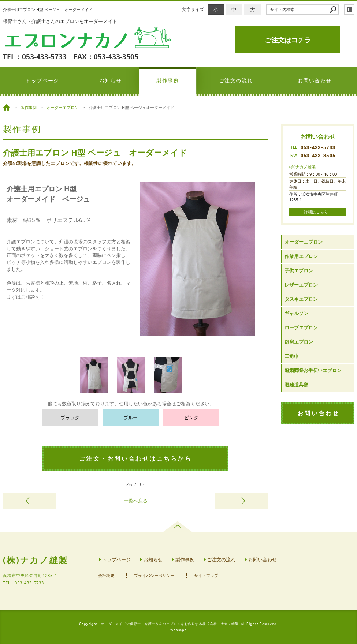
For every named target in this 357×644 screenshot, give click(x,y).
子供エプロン (299, 271)
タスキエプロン (301, 299)
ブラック (70, 418)
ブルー (131, 418)
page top (178, 527)
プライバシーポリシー (154, 576)
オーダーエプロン (304, 242)
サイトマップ (206, 576)
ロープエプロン (301, 328)
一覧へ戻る (136, 501)
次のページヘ (242, 501)
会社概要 (106, 576)
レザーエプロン (301, 285)
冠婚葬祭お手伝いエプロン (313, 370)
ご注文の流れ (236, 80)
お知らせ (111, 80)
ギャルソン (296, 313)
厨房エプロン (299, 342)
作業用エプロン (301, 256)
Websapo (178, 630)
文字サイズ (193, 9)
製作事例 (168, 80)
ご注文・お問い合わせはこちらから (135, 458)
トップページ (42, 80)
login (349, 10)
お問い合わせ (315, 80)
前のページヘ (29, 501)
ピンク (191, 418)
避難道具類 (296, 385)
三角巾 (292, 356)
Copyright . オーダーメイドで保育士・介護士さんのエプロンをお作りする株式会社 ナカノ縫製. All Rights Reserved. (178, 624)
